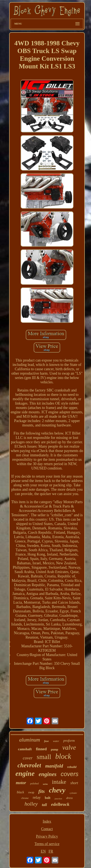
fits (42, 791)
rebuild (72, 767)
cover (28, 758)
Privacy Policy (47, 836)
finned (41, 749)
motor (21, 783)
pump (54, 750)
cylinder (73, 793)
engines (48, 774)
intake (59, 782)
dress (69, 798)
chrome (25, 798)
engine (25, 774)
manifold (54, 766)
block (63, 756)
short (74, 783)
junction (58, 799)
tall (44, 805)
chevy (57, 790)
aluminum (30, 740)
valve (69, 747)
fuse (46, 741)
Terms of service (47, 844)
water (56, 741)
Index (47, 821)
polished (34, 784)
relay (37, 797)
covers (69, 774)
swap (31, 792)
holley (31, 804)
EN (43, 851)
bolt (48, 798)
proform (69, 741)
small (44, 757)
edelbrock (60, 804)
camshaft (25, 749)
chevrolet (29, 765)
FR (51, 851)
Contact (47, 829)
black (21, 792)
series (45, 784)
